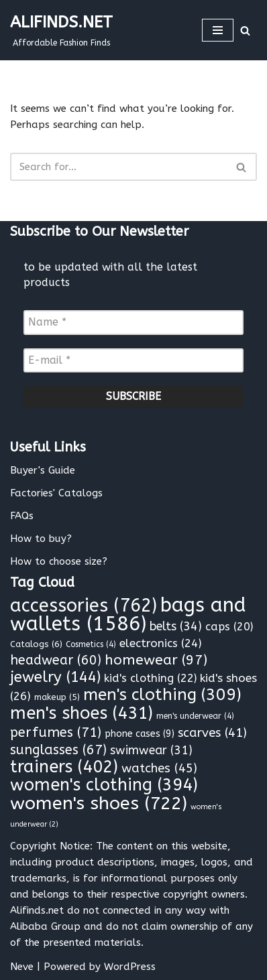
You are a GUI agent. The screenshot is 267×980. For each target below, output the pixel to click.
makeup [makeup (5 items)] (57, 697)
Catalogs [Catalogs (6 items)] (36, 644)
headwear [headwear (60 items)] (56, 660)
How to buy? (41, 539)
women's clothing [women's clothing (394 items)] (104, 785)
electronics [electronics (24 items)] (161, 643)
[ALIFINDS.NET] (61, 30)
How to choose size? (59, 561)
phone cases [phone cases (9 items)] (140, 734)
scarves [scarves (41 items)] (212, 733)
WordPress (130, 967)
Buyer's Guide (43, 470)
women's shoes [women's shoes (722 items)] (99, 803)
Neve (22, 967)
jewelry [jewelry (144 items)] (55, 677)
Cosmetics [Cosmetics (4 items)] (91, 644)
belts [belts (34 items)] (176, 626)
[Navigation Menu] (218, 30)
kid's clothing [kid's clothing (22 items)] (150, 678)
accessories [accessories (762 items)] (84, 606)
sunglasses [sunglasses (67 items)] (58, 750)
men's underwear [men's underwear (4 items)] (195, 716)
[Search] (245, 30)
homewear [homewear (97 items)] (156, 660)
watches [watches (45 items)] (159, 768)
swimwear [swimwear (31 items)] (151, 751)
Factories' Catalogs (56, 493)
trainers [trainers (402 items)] (64, 767)
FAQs (22, 516)
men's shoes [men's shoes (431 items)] (82, 713)
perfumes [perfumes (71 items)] (56, 732)
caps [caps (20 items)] (229, 627)
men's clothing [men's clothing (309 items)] (162, 694)
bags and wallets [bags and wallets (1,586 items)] (128, 615)
